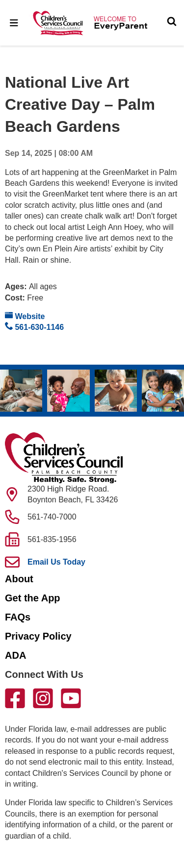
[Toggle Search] (172, 23)
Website (25, 316)
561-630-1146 (34, 327)
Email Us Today (56, 562)
